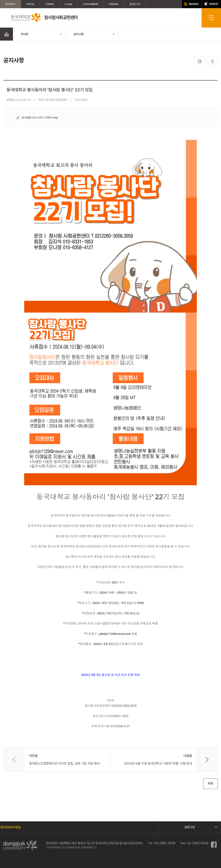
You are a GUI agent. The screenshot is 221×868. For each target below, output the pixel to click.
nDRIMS (50, 4)
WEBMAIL (114, 4)
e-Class (68, 4)
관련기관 (200, 827)
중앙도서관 (135, 4)
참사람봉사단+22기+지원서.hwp (40, 118)
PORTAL (31, 4)
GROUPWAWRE (90, 4)
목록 (210, 783)
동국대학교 (10, 4)
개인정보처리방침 (10, 827)
